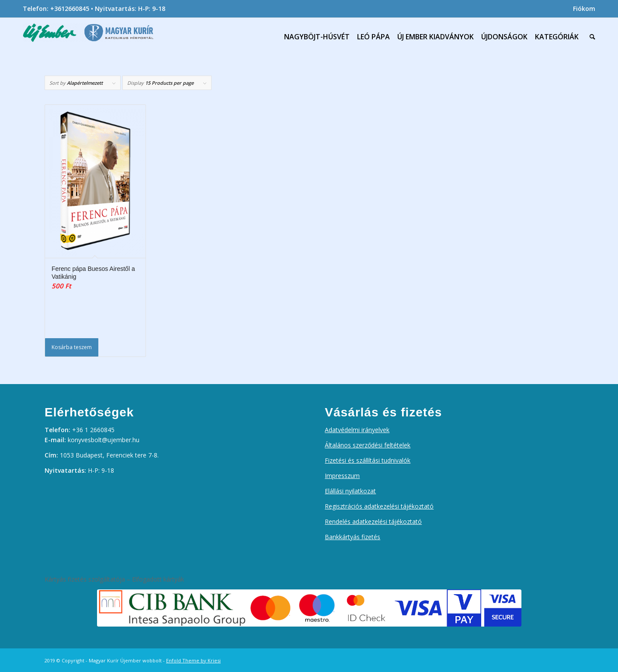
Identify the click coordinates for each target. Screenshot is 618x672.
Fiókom (584, 9)
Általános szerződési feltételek (368, 445)
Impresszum (342, 476)
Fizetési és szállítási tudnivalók (368, 460)
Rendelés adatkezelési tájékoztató (373, 521)
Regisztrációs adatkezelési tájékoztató (379, 506)
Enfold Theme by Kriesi (193, 660)
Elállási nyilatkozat (350, 491)
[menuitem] (582, 9)
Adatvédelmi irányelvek (357, 430)
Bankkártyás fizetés (352, 537)
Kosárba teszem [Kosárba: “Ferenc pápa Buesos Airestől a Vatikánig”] (72, 347)
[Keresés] (590, 37)
